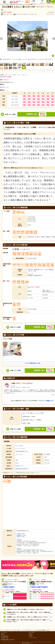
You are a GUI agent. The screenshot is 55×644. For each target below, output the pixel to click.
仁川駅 (17, 14)
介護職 (7, 4)
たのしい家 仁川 (26, 4)
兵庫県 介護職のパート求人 (19, 630)
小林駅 (32, 14)
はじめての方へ (4, 633)
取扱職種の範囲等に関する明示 (7, 640)
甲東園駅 (24, 14)
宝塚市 (8, 14)
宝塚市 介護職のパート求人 (30, 630)
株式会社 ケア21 (4, 87)
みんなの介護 (32, 632)
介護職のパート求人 (9, 630)
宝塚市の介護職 (19, 4)
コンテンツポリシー (33, 638)
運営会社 (31, 634)
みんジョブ (2, 4)
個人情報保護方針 (5, 636)
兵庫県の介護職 (12, 4)
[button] (4, 1)
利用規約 (3, 634)
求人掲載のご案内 (5, 638)
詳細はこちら (50, 401)
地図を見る (6, 80)
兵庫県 (4, 14)
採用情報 (31, 636)
